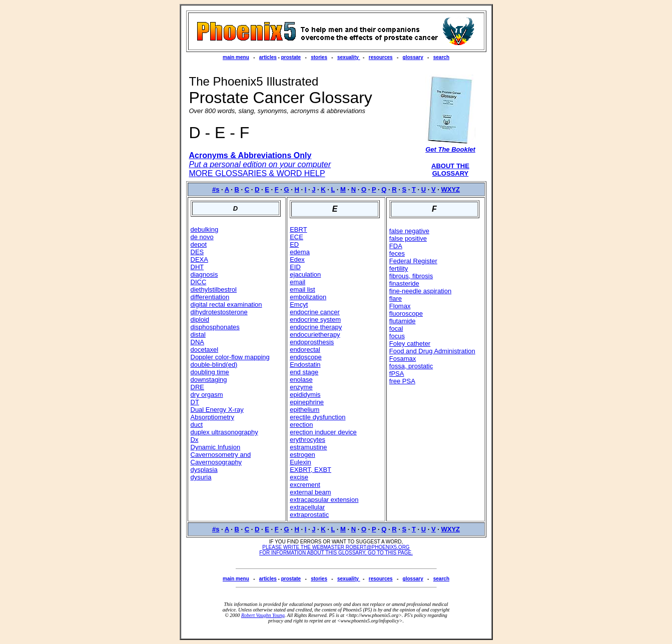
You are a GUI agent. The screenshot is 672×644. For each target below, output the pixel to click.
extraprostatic (309, 515)
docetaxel (205, 350)
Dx (195, 440)
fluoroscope (406, 313)
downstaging (209, 380)
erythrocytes (307, 440)
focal (396, 329)
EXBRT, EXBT (310, 470)
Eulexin (300, 462)
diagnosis (204, 274)
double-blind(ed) (214, 365)
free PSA (402, 381)
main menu (236, 57)
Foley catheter (410, 344)
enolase (301, 380)
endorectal (305, 350)
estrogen (302, 455)
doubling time (210, 372)
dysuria (201, 477)
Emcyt (299, 304)
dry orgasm (207, 395)
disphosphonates (215, 327)
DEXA (199, 259)
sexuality (349, 57)
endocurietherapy (315, 335)
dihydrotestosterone (219, 312)
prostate (291, 57)
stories (319, 57)
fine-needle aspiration (420, 291)
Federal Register (413, 261)
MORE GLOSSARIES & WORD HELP (257, 173)
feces (397, 253)
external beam (310, 492)
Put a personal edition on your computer (260, 164)
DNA (197, 342)
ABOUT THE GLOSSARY (450, 170)
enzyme (301, 387)
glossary (413, 57)
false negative (409, 231)
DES (197, 252)
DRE (197, 387)
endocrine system (315, 319)
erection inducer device (323, 432)
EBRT (298, 229)
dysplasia (204, 470)
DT (195, 402)
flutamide (403, 321)
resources (381, 57)
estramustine (308, 447)
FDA (396, 246)
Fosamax (403, 359)
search (441, 57)
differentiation (210, 297)
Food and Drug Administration (432, 351)
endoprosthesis (312, 342)
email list (302, 289)
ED (294, 244)
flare (396, 298)
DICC (199, 282)
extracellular (307, 507)
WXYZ (451, 189)
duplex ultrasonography (224, 432)
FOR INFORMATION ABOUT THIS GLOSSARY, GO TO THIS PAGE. (336, 553)
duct (197, 425)
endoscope (306, 357)
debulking (205, 229)
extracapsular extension (324, 500)
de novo (202, 237)
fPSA (397, 374)
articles (268, 57)
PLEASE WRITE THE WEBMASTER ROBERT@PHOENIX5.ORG (336, 547)
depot (199, 244)
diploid (200, 319)
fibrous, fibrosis (411, 276)
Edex (297, 259)
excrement (305, 485)
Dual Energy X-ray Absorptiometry (217, 413)
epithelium (304, 410)
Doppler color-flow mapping (230, 357)
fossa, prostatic (411, 366)
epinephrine (307, 402)
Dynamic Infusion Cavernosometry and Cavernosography (221, 455)
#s (216, 189)
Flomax (400, 306)
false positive (408, 238)
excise (299, 477)
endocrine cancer (315, 312)
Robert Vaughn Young (263, 615)
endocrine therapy (316, 327)
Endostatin (305, 365)
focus (397, 336)
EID (295, 267)
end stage (304, 372)
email (297, 282)
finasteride (404, 283)
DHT (197, 267)
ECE (296, 237)
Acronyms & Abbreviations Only (250, 155)
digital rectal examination (226, 304)
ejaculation (305, 274)
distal (198, 335)
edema (300, 252)
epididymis (305, 395)
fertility (399, 268)
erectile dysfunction (317, 417)
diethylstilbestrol (214, 289)
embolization (308, 297)
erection (301, 425)
